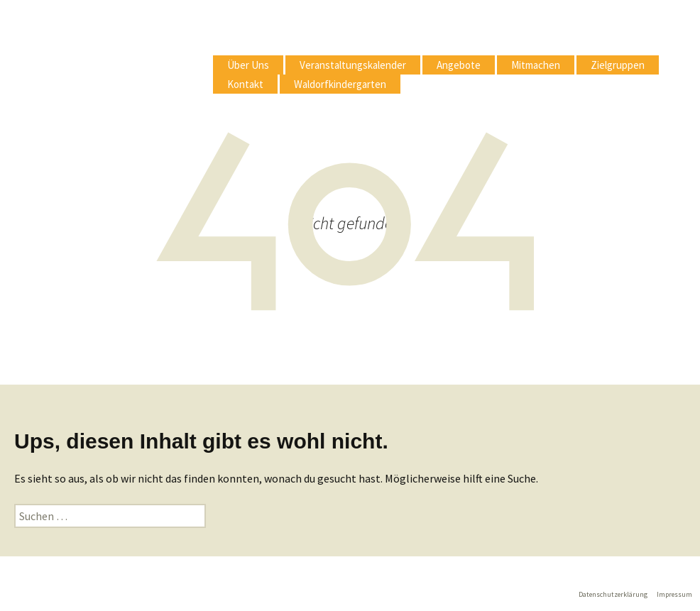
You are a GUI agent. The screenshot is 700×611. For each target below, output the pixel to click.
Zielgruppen (618, 65)
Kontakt (245, 84)
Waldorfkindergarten (340, 84)
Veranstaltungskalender (353, 65)
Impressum (674, 594)
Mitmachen (536, 65)
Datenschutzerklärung (613, 594)
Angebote (459, 65)
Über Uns (248, 65)
